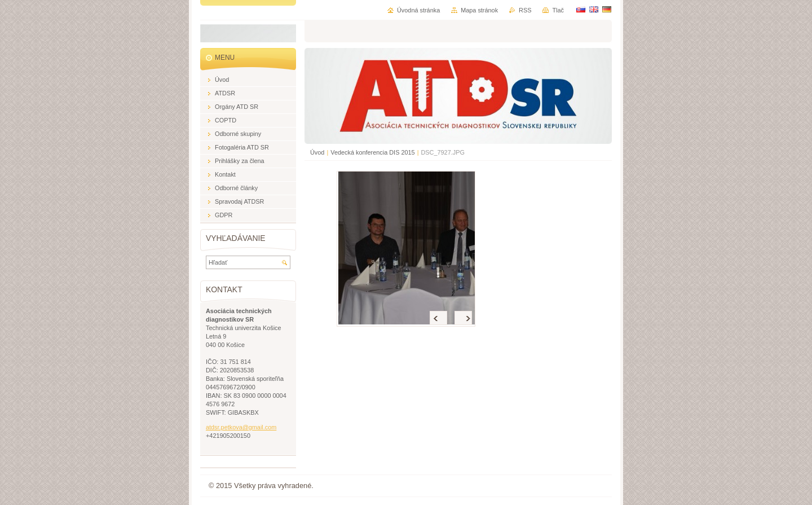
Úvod (317, 152)
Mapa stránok (479, 10)
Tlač (558, 10)
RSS (525, 10)
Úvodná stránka (418, 10)
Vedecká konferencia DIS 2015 (372, 152)
